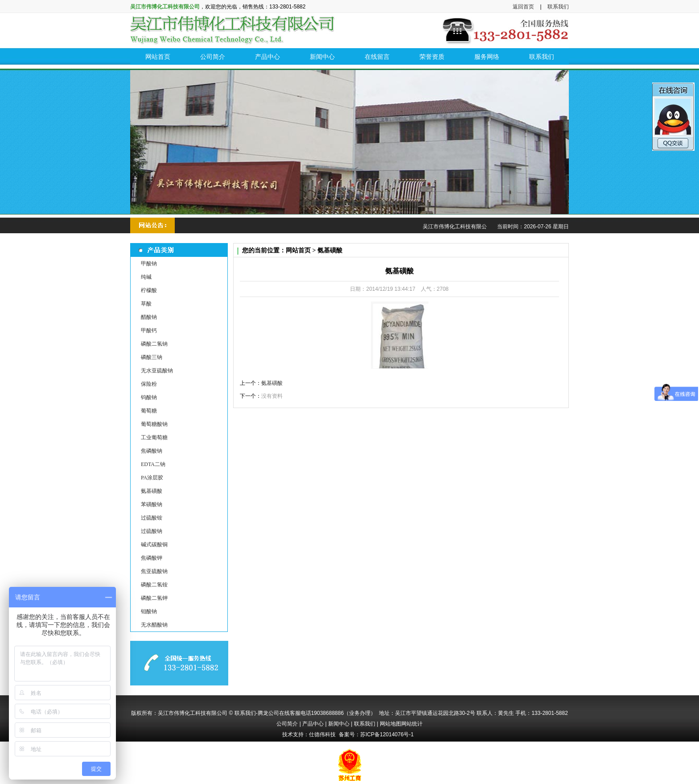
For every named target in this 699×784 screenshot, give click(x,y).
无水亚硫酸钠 (157, 371)
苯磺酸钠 (152, 504)
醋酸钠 (149, 317)
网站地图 (391, 724)
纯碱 (146, 277)
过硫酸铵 (152, 518)
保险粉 (149, 384)
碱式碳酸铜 (154, 545)
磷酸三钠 (152, 357)
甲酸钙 (149, 330)
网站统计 (412, 724)
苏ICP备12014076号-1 (387, 734)
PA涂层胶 (152, 478)
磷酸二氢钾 (154, 598)
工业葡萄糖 (154, 437)
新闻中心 (339, 724)
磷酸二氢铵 (154, 585)
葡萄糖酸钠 (154, 424)
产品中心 (313, 724)
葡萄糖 (149, 411)
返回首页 (523, 7)
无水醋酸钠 (154, 625)
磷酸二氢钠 (154, 344)
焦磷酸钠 (152, 451)
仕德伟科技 (322, 734)
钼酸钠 (149, 611)
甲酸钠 (149, 264)
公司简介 (287, 724)
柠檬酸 (149, 290)
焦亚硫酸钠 (154, 571)
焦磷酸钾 (152, 558)
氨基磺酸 (152, 491)
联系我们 (558, 7)
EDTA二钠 (153, 464)
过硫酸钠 (152, 531)
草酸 (146, 304)
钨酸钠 (149, 397)
